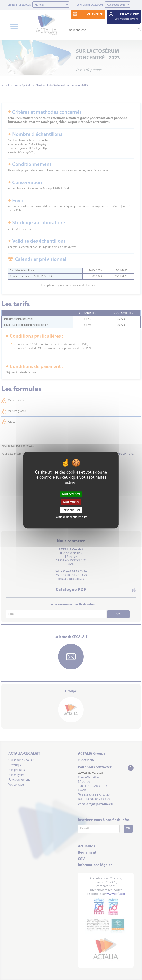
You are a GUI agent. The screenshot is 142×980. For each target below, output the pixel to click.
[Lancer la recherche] (137, 30)
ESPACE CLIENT (127, 17)
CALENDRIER (95, 15)
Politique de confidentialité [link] (71, 517)
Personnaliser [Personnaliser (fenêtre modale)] (71, 510)
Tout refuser (71, 502)
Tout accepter (71, 494)
